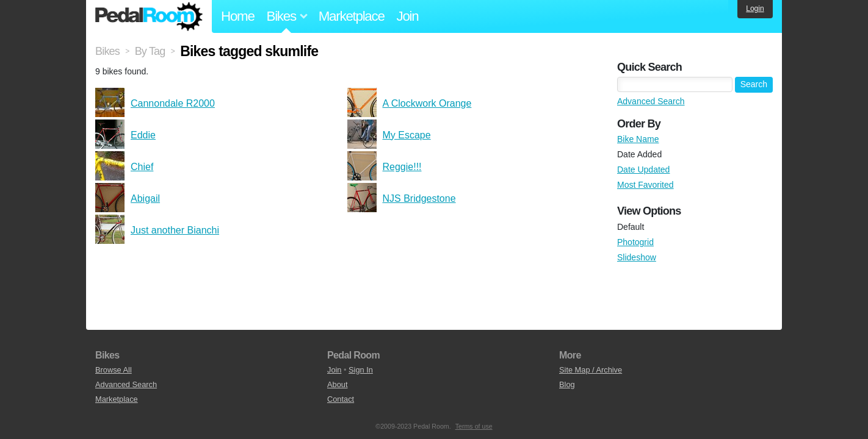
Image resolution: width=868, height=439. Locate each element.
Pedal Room (149, 16)
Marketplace (352, 16)
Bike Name (638, 139)
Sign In (361, 370)
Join (408, 16)
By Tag (150, 51)
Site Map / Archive (591, 370)
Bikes (107, 51)
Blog (567, 384)
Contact (341, 399)
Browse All (114, 370)
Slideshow (637, 257)
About (337, 384)
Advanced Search (651, 101)
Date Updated (643, 170)
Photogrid (635, 242)
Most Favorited (646, 185)
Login (755, 9)
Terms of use (474, 426)
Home (238, 16)
